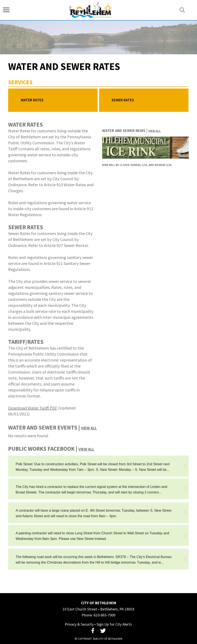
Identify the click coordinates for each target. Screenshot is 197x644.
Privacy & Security (79, 624)
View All (154, 131)
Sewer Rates (123, 100)
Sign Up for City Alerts (114, 624)
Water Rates (32, 100)
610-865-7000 (104, 615)
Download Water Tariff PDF (33, 408)
